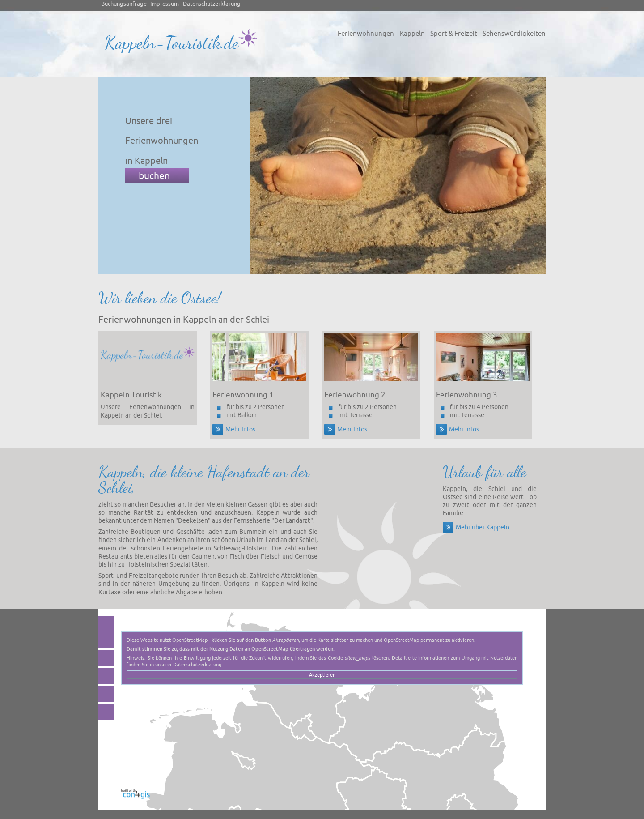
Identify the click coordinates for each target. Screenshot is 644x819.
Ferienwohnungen (366, 34)
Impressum (165, 4)
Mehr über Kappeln (483, 527)
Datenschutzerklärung (212, 4)
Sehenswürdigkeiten (514, 34)
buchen (154, 176)
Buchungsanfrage (124, 4)
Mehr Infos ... (243, 429)
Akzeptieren (322, 675)
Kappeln (412, 34)
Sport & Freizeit (454, 34)
